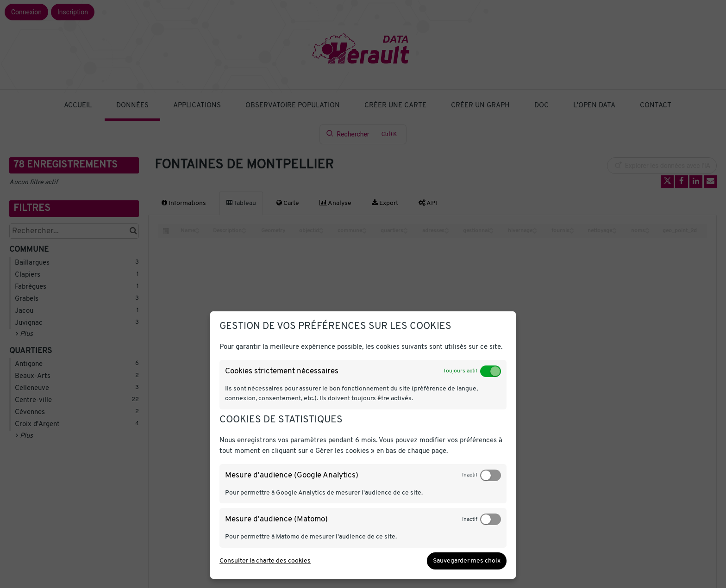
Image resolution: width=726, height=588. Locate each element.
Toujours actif (460, 371)
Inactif (470, 475)
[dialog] (363, 445)
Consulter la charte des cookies (265, 561)
